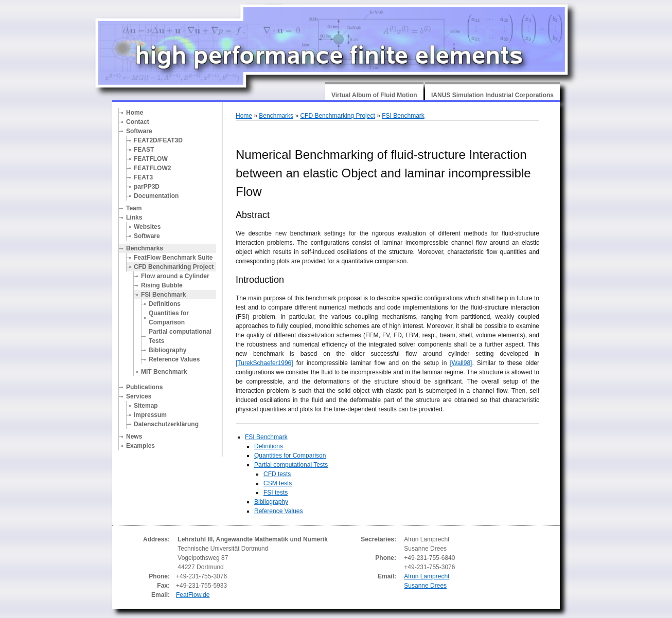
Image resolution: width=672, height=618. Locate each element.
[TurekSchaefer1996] (264, 363)
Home (135, 113)
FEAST (144, 150)
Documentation (156, 196)
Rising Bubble (162, 285)
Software (139, 131)
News (134, 437)
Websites (147, 227)
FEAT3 (143, 177)
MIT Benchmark (164, 372)
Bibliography (167, 350)
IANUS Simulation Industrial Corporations (492, 95)
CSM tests (278, 483)
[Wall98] (461, 363)
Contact (138, 122)
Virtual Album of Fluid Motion (374, 95)
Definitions (165, 304)
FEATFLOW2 (152, 168)
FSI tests (276, 493)
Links (134, 217)
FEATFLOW (151, 159)
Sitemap (146, 406)
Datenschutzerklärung (166, 424)
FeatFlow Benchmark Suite (173, 258)
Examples (140, 446)
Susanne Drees (425, 586)
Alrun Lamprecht (427, 576)
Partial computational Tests (180, 336)
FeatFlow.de (193, 595)
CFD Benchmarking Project (174, 267)
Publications (144, 387)
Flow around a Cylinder (175, 276)
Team (134, 208)
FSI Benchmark (163, 295)
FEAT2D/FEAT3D (158, 140)
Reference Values (174, 359)
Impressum (150, 415)
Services (139, 396)
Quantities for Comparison (169, 318)
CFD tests (277, 474)
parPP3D (147, 187)
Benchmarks (145, 248)
